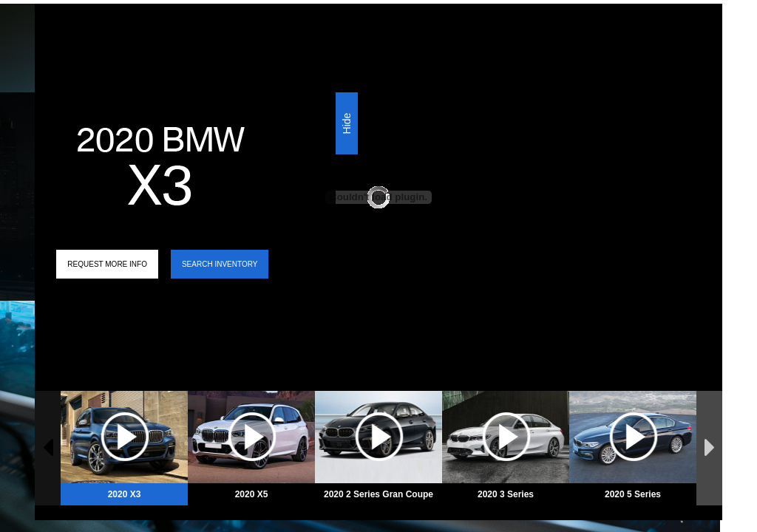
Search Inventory (220, 264)
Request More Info (107, 264)
